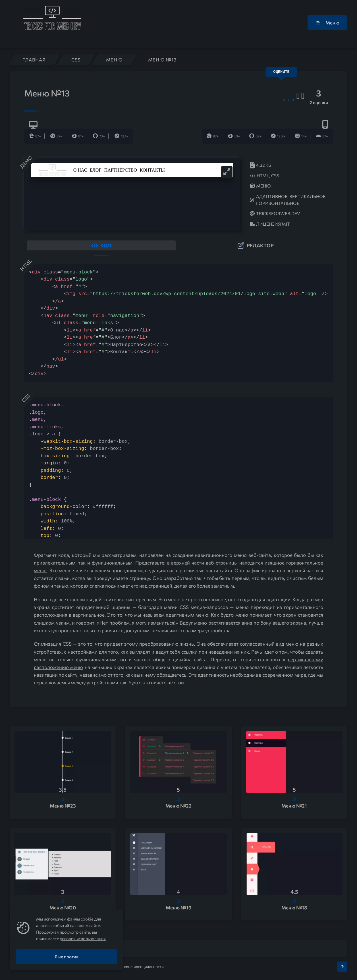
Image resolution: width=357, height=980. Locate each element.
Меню (327, 23)
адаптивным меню (187, 613)
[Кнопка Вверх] (342, 965)
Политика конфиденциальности (135, 965)
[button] (101, 245)
